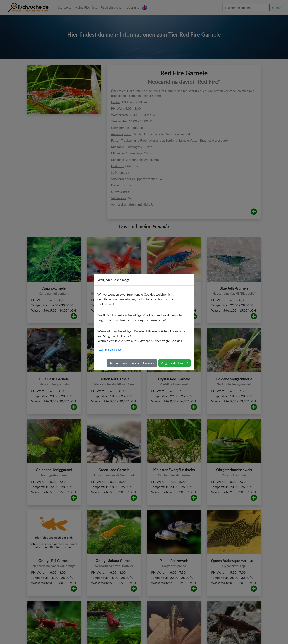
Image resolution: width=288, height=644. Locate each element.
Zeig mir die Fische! (174, 363)
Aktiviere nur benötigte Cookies (132, 363)
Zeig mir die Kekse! (111, 349)
